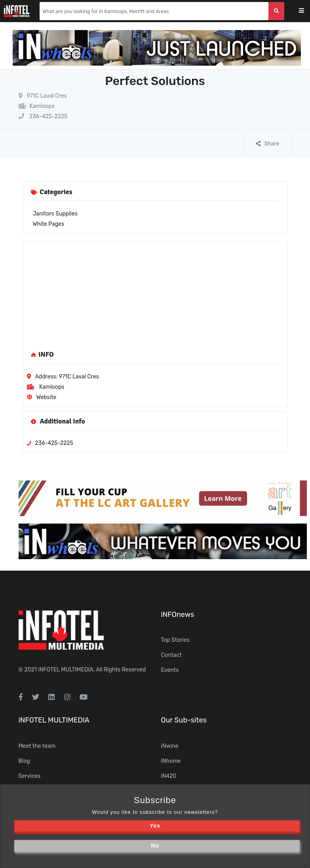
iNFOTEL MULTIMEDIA (66, 670)
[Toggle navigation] (307, 11)
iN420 (169, 776)
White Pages (49, 224)
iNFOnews (178, 615)
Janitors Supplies (55, 214)
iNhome (171, 761)
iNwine (170, 746)
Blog (24, 761)
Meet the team (37, 746)
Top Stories (175, 640)
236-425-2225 (43, 116)
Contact (171, 655)
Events (170, 670)
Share (268, 144)
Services (30, 776)
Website (47, 397)
